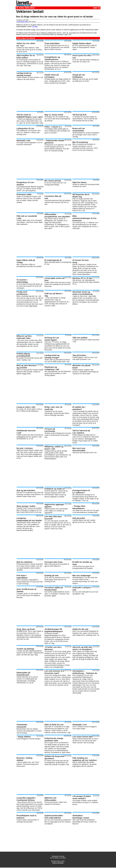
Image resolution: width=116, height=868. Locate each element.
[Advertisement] (58, 98)
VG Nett (35, 27)
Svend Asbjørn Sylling (22, 22)
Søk (97, 8)
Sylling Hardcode (58, 863)
